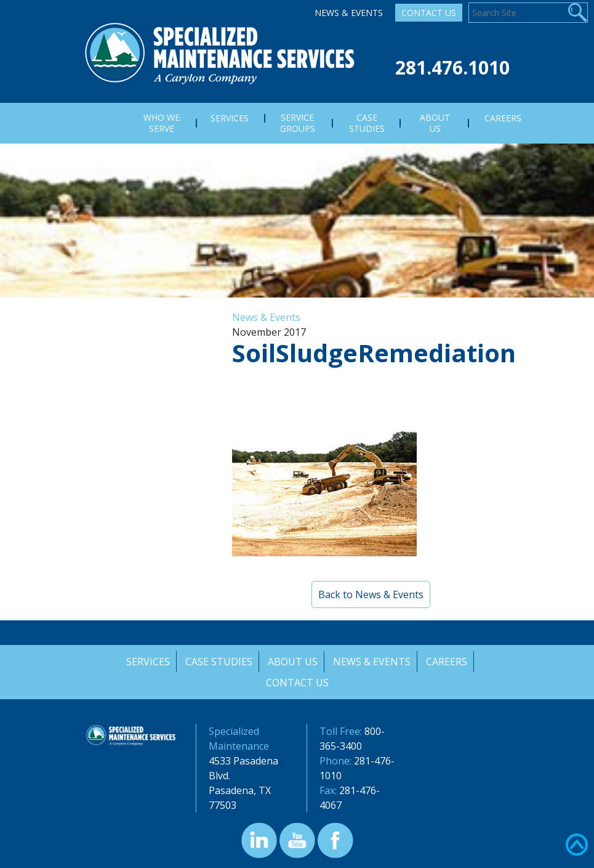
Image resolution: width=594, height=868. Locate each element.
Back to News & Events (371, 594)
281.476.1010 (452, 67)
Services (147, 662)
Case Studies (218, 662)
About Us (293, 662)
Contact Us (429, 13)
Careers (448, 662)
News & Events (349, 13)
